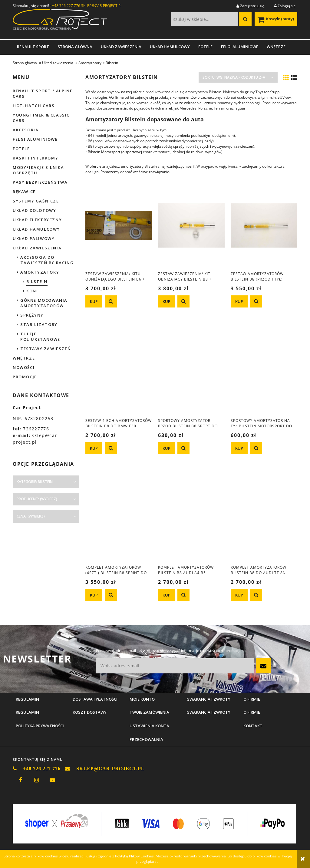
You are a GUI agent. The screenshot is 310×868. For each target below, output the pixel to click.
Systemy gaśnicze (36, 201)
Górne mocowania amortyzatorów (44, 303)
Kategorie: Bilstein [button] (35, 482)
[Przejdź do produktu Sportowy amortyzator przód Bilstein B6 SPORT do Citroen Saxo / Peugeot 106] (191, 372)
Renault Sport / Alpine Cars (43, 94)
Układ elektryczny (37, 220)
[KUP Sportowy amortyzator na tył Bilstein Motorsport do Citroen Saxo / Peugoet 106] (239, 448)
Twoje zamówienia (149, 712)
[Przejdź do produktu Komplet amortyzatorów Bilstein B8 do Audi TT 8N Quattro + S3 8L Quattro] (264, 519)
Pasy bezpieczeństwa (40, 182)
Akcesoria (26, 130)
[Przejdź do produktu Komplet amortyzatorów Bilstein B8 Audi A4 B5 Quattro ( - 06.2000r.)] (191, 519)
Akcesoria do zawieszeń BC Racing (47, 260)
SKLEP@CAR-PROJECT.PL (102, 6)
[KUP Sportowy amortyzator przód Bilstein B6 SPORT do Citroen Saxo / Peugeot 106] (167, 448)
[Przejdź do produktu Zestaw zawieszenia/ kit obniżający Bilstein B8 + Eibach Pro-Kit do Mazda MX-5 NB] (191, 225)
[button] (111, 301)
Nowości (24, 367)
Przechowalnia (146, 739)
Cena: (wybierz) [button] (31, 516)
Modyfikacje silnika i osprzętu (40, 170)
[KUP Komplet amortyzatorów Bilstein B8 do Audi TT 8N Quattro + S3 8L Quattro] (239, 595)
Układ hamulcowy (36, 229)
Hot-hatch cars (34, 106)
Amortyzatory (40, 272)
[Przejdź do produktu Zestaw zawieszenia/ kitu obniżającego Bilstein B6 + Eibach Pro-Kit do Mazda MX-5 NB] (119, 225)
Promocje (25, 377)
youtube (52, 780)
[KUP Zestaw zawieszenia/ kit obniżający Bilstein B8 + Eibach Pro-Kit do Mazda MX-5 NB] (167, 301)
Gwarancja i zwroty (208, 712)
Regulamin (27, 712)
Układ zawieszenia (37, 248)
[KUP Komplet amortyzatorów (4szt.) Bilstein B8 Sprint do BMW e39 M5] (94, 595)
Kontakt (253, 726)
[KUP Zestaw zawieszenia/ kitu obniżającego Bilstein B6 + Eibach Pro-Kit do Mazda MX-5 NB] (94, 301)
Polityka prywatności (40, 726)
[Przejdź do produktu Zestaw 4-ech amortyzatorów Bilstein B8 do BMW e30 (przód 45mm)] (119, 372)
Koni (32, 291)
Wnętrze (24, 358)
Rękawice (24, 192)
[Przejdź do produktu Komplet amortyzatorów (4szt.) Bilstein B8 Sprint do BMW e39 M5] (119, 519)
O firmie (252, 712)
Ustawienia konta (149, 726)
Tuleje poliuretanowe (40, 337)
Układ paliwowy (34, 238)
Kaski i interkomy (35, 158)
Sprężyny (32, 315)
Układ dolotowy (34, 210)
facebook (20, 780)
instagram (36, 780)
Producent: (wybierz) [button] (37, 499)
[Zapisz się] (263, 666)
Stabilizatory (39, 324)
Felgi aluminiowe (35, 139)
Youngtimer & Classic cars (41, 118)
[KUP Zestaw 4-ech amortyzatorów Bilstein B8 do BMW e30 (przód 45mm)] (94, 448)
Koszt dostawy (90, 712)
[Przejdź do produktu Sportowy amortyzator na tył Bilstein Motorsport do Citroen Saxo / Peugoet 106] (264, 372)
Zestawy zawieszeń (46, 349)
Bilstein (37, 281)
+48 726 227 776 (66, 6)
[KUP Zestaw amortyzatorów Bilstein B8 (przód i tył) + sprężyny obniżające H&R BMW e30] (239, 301)
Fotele (21, 149)
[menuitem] (33, 47)
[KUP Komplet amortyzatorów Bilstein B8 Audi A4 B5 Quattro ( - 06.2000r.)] (167, 595)
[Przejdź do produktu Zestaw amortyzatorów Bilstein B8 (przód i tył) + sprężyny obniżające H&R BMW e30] (264, 225)
